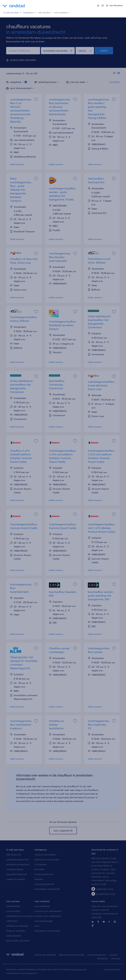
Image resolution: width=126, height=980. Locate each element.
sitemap (116, 958)
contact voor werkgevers (48, 916)
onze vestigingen (44, 921)
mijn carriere (13, 901)
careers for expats (16, 879)
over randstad (62, 12)
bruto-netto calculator (18, 941)
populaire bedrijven (17, 874)
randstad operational (17, 859)
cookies (113, 955)
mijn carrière (45, 12)
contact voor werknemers (48, 911)
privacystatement (97, 955)
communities (13, 911)
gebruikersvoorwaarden (72, 955)
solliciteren (12, 921)
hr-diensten (41, 864)
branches (39, 869)
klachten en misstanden (47, 931)
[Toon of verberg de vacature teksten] (116, 73)
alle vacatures (13, 855)
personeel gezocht (44, 884)
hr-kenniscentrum (44, 874)
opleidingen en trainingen (20, 916)
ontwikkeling (13, 906)
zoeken (104, 51)
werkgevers (30, 12)
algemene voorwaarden (47, 859)
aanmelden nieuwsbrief (47, 889)
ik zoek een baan (12, 12)
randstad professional (18, 864)
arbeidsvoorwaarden (17, 926)
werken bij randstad (45, 955)
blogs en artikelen (16, 931)
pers (37, 926)
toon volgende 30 (63, 831)
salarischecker (14, 936)
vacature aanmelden (45, 855)
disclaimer (103, 958)
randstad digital (15, 869)
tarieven (39, 879)
